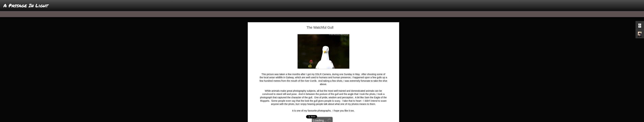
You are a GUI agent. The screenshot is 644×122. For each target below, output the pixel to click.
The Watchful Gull (320, 27)
